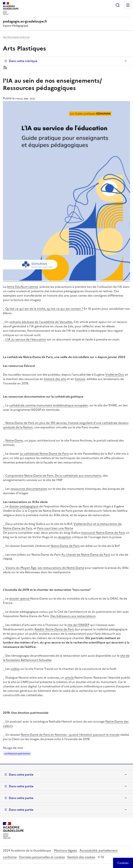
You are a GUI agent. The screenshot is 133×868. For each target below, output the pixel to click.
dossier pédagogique (24, 506)
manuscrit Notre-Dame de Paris (103, 533)
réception (64, 537)
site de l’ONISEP (78, 625)
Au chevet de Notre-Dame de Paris (86, 555)
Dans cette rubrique (23, 61)
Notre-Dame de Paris (65, 546)
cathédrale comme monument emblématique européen (49, 405)
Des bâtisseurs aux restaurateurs (73, 616)
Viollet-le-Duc (115, 375)
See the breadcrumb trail (16, 37)
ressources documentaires (29, 489)
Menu (128, 5)
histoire (80, 379)
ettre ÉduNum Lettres (23, 287)
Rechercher (118, 5)
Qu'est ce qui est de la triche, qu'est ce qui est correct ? (44, 309)
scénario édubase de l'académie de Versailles (41, 322)
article (69, 678)
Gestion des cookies (81, 857)
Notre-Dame (14, 440)
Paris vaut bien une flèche (55, 528)
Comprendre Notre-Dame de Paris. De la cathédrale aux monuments (53, 476)
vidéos (15, 669)
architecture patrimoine (17, 754)
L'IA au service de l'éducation (26, 339)
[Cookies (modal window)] (123, 863)
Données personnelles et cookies (42, 857)
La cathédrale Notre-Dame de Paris (44, 454)
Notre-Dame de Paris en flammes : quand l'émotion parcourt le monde (70, 735)
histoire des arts (55, 379)
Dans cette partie (21, 775)
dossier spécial (20, 598)
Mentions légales (66, 850)
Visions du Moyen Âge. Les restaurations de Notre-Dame (45, 568)
